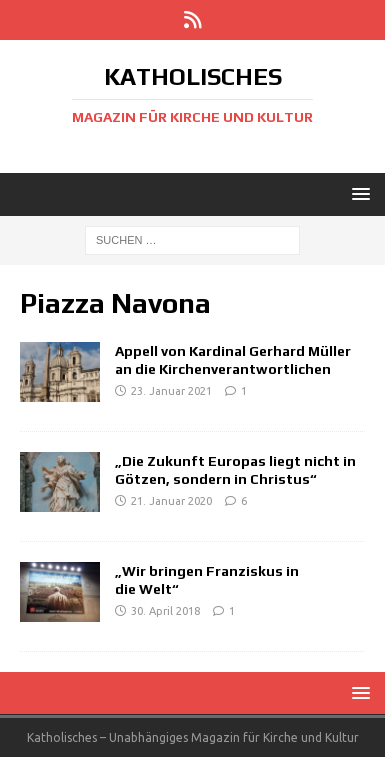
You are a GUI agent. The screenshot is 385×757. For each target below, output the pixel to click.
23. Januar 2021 (171, 391)
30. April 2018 (165, 611)
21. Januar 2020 (171, 501)
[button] (357, 193)
